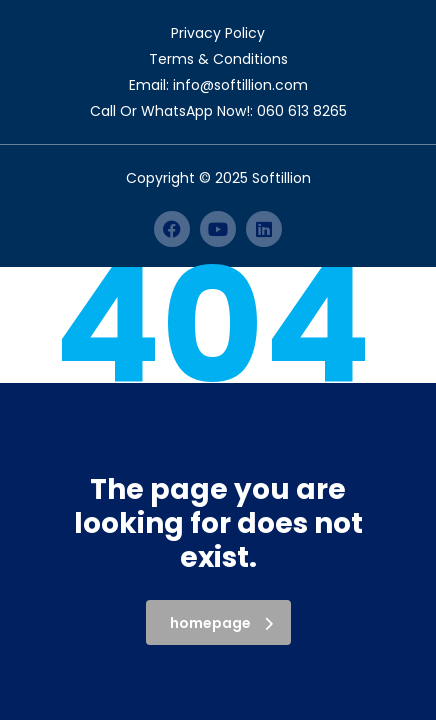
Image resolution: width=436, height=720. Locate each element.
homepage (221, 623)
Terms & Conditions (218, 59)
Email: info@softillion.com (218, 85)
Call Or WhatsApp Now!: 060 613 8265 (218, 111)
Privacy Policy (218, 33)
